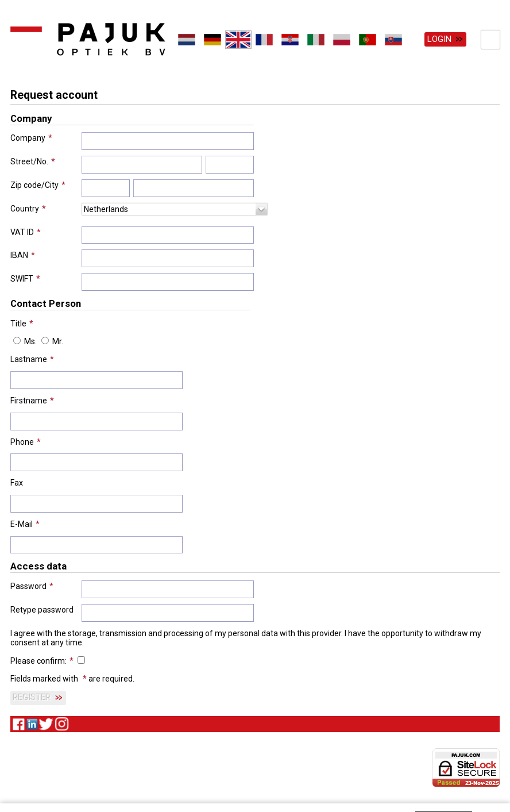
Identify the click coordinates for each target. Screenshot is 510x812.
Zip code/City (34, 184)
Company (28, 137)
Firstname (29, 400)
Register (32, 697)
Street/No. (29, 161)
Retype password (42, 609)
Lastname (29, 359)
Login (439, 39)
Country (25, 207)
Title (18, 322)
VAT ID (22, 231)
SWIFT (22, 278)
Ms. (30, 341)
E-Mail (22, 523)
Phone (22, 441)
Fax (17, 482)
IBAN (19, 255)
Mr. (58, 341)
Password (28, 586)
